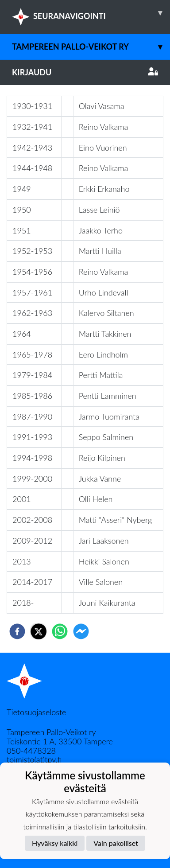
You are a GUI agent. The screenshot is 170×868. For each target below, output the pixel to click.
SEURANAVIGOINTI (91, 13)
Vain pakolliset (116, 843)
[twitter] (39, 631)
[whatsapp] (60, 631)
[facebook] (17, 631)
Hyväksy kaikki (55, 843)
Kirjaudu (85, 72)
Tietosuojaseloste (36, 712)
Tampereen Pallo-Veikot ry (91, 47)
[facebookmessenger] (81, 631)
